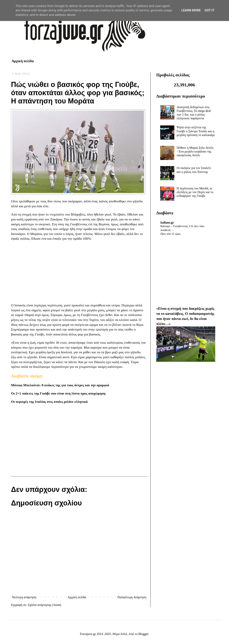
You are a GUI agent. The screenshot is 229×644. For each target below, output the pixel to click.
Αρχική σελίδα (23, 61)
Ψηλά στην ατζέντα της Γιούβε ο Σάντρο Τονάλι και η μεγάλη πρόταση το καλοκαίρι (196, 131)
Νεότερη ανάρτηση (24, 597)
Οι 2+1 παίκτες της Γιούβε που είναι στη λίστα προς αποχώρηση (58, 393)
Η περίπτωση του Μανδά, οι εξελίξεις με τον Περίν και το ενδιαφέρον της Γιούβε (195, 192)
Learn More (191, 10)
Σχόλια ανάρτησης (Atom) (45, 605)
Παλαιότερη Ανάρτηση (132, 597)
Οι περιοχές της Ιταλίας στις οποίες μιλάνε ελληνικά (49, 402)
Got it (209, 10)
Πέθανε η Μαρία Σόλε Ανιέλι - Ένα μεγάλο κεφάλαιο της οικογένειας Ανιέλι (195, 151)
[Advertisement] (79, 272)
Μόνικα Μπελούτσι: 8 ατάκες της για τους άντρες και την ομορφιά (60, 385)
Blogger (143, 634)
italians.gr (167, 222)
